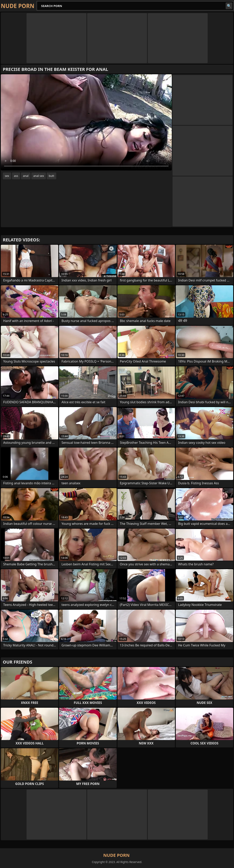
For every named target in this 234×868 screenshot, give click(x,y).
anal (26, 176)
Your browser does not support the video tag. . (86, 122)
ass (16, 176)
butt (51, 176)
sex (7, 176)
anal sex (39, 176)
